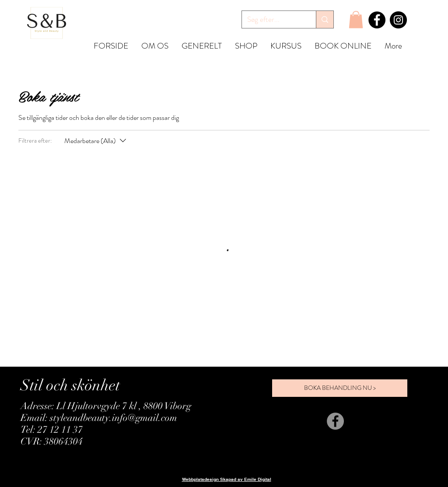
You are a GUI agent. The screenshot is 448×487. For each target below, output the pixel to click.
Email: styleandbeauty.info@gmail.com (99, 418)
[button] (356, 19)
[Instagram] (398, 20)
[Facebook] (377, 20)
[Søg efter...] (272, 20)
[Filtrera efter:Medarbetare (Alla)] (96, 141)
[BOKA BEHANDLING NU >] (340, 388)
